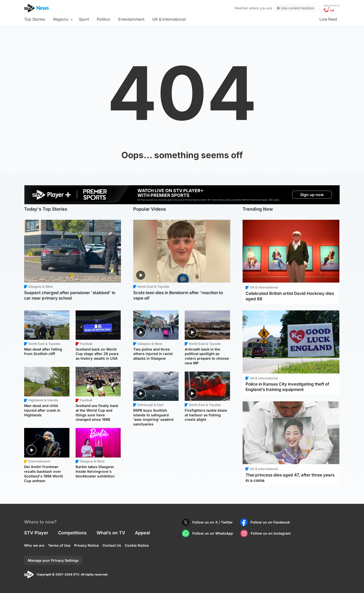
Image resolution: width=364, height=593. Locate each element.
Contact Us (112, 545)
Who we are (34, 545)
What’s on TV (111, 533)
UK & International (169, 19)
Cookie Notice (137, 545)
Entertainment (131, 19)
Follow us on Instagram (271, 533)
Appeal (142, 533)
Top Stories (35, 19)
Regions (61, 19)
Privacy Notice (86, 545)
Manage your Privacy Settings (53, 560)
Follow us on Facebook (270, 522)
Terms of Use (59, 545)
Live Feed (328, 19)
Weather (241, 8)
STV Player (36, 533)
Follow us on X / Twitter (213, 522)
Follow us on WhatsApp (213, 533)
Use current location (295, 8)
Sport (84, 19)
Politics (104, 19)
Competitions (72, 533)
